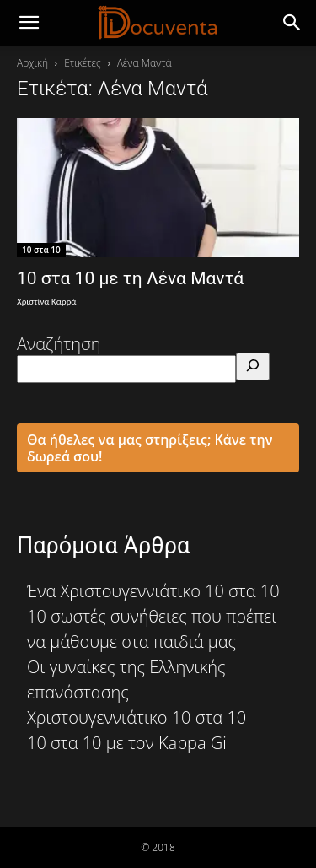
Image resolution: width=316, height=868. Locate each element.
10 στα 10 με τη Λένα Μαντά (130, 278)
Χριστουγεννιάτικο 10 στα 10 (137, 717)
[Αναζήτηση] (253, 367)
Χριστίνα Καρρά (46, 302)
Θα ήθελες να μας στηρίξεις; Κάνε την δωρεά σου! (150, 448)
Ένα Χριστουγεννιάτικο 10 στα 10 (153, 591)
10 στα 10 (41, 250)
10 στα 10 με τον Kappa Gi (127, 743)
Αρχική (32, 63)
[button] (292, 23)
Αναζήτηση (59, 344)
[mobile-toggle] (29, 23)
